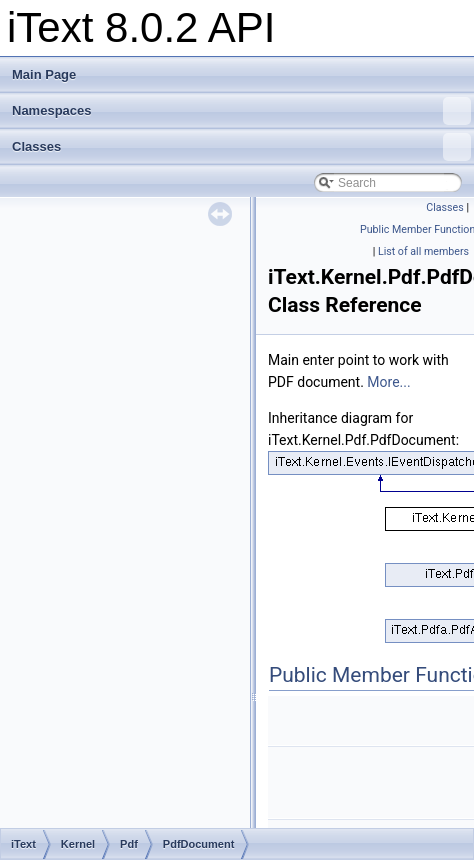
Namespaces (241, 111)
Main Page (44, 74)
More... (388, 382)
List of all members (423, 251)
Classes (241, 147)
